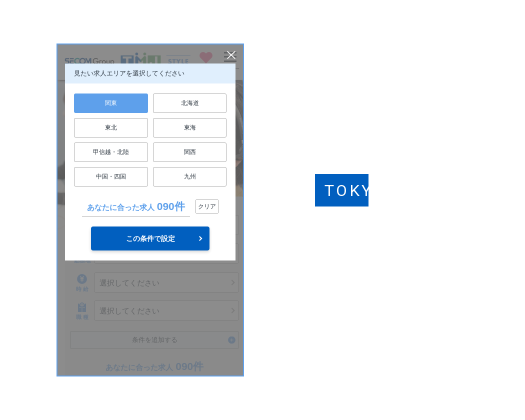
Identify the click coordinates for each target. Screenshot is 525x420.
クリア (207, 206)
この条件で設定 (150, 238)
